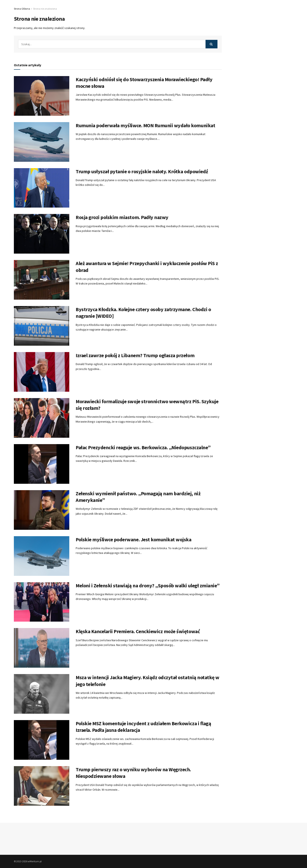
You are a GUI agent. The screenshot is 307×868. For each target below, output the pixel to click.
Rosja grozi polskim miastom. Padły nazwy (122, 217)
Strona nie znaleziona (45, 9)
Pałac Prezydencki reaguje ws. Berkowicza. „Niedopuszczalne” (143, 447)
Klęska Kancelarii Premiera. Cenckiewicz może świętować (138, 631)
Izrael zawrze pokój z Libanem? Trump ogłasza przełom (135, 355)
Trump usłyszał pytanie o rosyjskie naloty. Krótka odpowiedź (142, 171)
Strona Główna (22, 9)
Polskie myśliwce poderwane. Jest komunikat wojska (133, 539)
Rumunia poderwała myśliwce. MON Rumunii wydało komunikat (145, 125)
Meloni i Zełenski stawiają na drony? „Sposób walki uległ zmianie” (148, 586)
